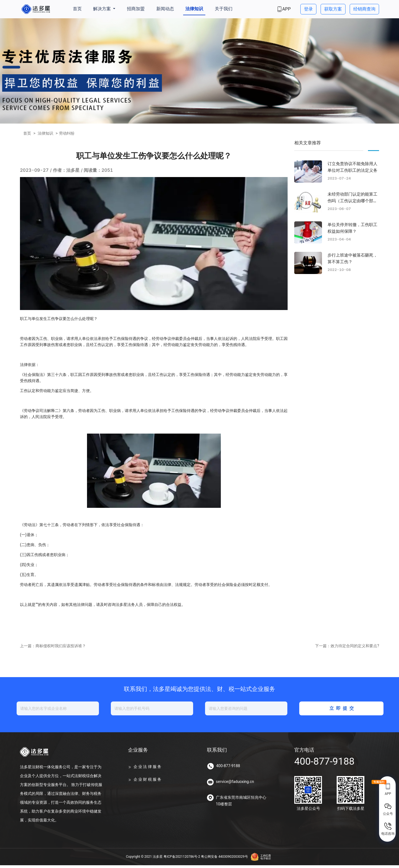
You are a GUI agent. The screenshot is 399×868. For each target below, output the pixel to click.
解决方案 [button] (103, 9)
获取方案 (333, 9)
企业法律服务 (148, 770)
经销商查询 (364, 9)
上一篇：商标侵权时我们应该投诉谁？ (53, 649)
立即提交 (342, 711)
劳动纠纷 (67, 133)
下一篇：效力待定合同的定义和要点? (347, 649)
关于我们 (224, 9)
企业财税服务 (148, 782)
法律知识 (194, 9)
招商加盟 (136, 9)
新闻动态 (165, 9)
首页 (77, 9)
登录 (308, 9)
